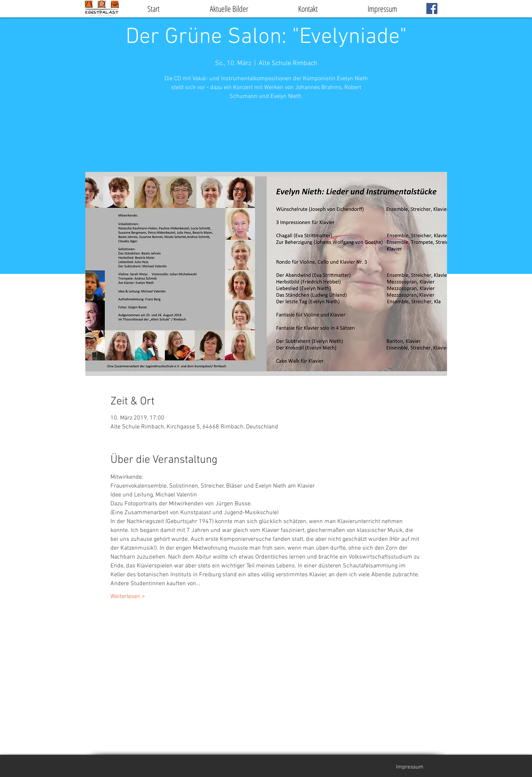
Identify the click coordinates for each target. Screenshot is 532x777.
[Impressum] (410, 767)
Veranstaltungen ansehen (266, 138)
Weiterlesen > (128, 597)
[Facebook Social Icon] (432, 9)
